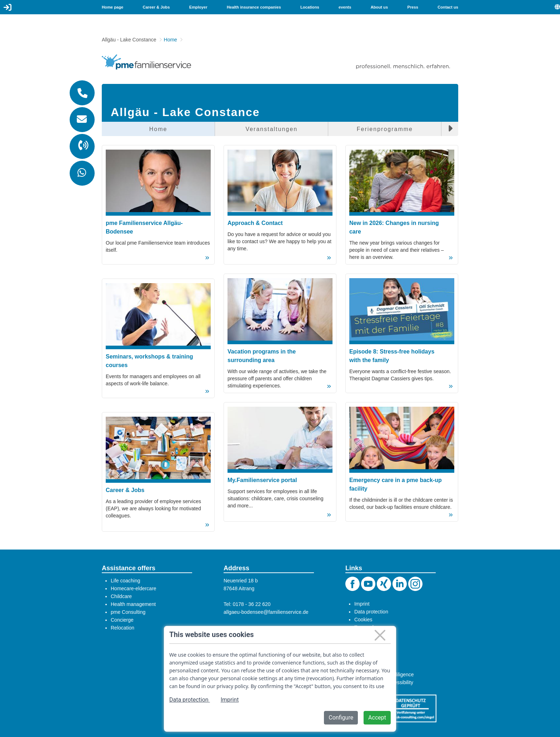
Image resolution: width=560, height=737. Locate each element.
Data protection (371, 612)
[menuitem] (557, 7)
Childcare (121, 596)
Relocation (122, 628)
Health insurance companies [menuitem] (254, 7)
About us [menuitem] (379, 7)
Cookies (363, 620)
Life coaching (126, 581)
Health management (133, 604)
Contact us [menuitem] (448, 7)
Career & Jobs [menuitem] (156, 7)
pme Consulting (128, 612)
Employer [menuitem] (198, 7)
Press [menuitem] (412, 7)
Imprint (362, 604)
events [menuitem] (345, 7)
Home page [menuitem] (112, 7)
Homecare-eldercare (134, 588)
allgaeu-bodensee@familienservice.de (266, 612)
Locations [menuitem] (310, 7)
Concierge (122, 620)
